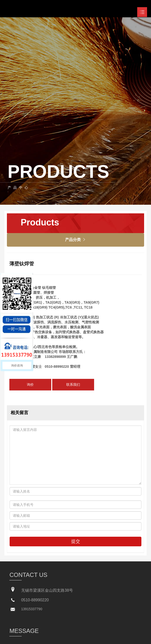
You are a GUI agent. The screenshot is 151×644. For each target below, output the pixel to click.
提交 (76, 541)
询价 (30, 385)
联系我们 (73, 385)
